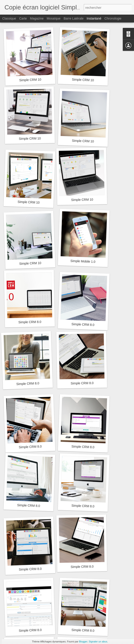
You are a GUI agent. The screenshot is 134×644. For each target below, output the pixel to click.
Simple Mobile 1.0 (83, 261)
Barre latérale (74, 18)
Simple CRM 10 (30, 80)
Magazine (37, 18)
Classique (9, 18)
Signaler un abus (98, 642)
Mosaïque (54, 18)
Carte (23, 18)
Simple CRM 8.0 (30, 322)
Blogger (83, 642)
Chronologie (113, 18)
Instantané (94, 18)
